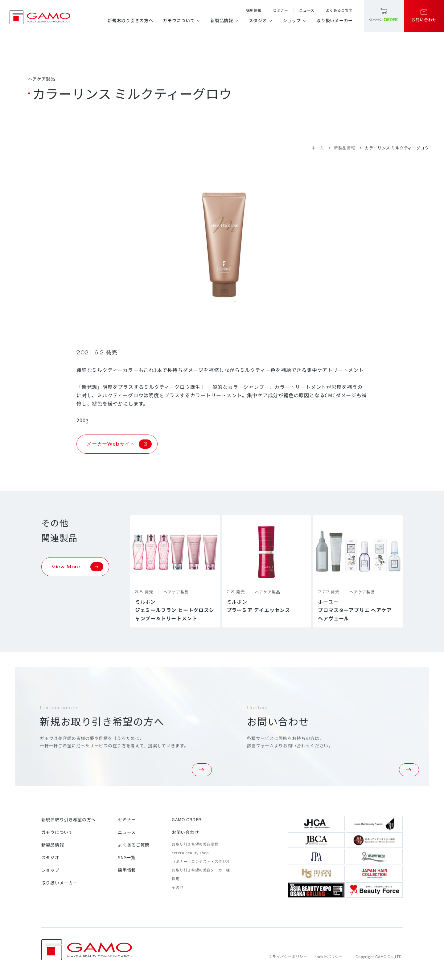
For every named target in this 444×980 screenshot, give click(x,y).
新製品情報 (225, 20)
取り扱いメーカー (335, 20)
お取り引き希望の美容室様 (195, 844)
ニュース (307, 10)
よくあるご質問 (339, 10)
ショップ (295, 20)
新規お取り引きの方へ (130, 20)
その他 (178, 887)
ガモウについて (182, 20)
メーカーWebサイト (119, 444)
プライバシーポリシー (288, 956)
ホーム (318, 148)
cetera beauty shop (190, 853)
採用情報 (254, 10)
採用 (176, 878)
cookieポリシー (329, 956)
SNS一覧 (127, 857)
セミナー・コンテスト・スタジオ (201, 861)
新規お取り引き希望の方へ (68, 819)
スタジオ (261, 20)
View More (77, 567)
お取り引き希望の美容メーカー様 (201, 870)
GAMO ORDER (187, 819)
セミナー (280, 10)
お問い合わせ (185, 832)
